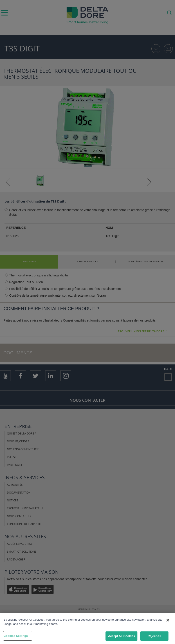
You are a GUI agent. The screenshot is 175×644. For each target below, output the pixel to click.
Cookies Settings (16, 637)
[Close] (168, 621)
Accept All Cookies (121, 637)
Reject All (154, 637)
